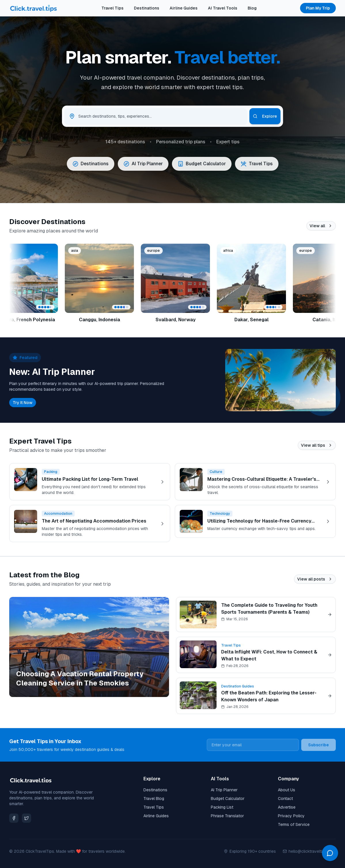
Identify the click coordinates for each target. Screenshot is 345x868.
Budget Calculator (228, 799)
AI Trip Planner (224, 790)
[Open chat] (330, 853)
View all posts (315, 579)
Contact (285, 799)
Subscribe (319, 745)
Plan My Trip (318, 8)
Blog (252, 8)
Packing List (222, 807)
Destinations (147, 8)
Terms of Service (294, 824)
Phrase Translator (227, 816)
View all (321, 226)
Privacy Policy (291, 816)
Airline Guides (184, 8)
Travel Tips (112, 8)
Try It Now (23, 403)
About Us (287, 790)
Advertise (287, 807)
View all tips (317, 445)
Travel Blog (154, 799)
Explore (265, 116)
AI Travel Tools (223, 8)
